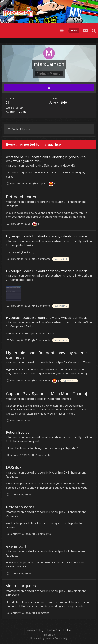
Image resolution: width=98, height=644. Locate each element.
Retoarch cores (18, 432)
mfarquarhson (15, 166)
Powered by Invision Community (49, 638)
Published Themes (59, 399)
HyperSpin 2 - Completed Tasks (70, 362)
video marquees (21, 586)
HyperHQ (69, 166)
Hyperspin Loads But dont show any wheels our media (47, 236)
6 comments (41, 259)
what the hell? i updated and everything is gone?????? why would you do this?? (46, 159)
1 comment (41, 613)
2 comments (41, 455)
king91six (44, 166)
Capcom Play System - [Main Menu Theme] (47, 394)
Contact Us (53, 630)
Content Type (19, 129)
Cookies (67, 630)
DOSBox (14, 467)
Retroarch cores (21, 197)
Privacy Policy (35, 630)
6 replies (40, 183)
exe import (16, 546)
